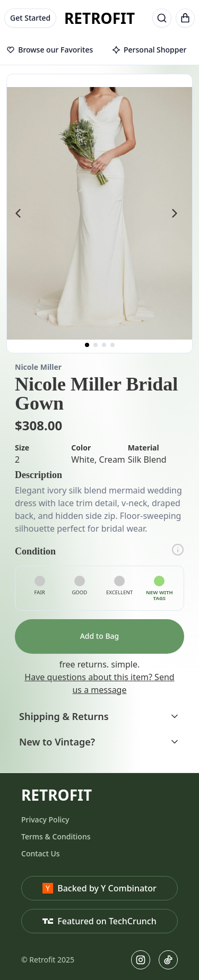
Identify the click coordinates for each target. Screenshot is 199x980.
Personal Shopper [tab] (149, 50)
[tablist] (99, 50)
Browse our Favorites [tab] (50, 50)
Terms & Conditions (56, 836)
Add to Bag (100, 636)
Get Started (30, 18)
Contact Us (41, 853)
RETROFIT (99, 18)
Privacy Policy (45, 819)
